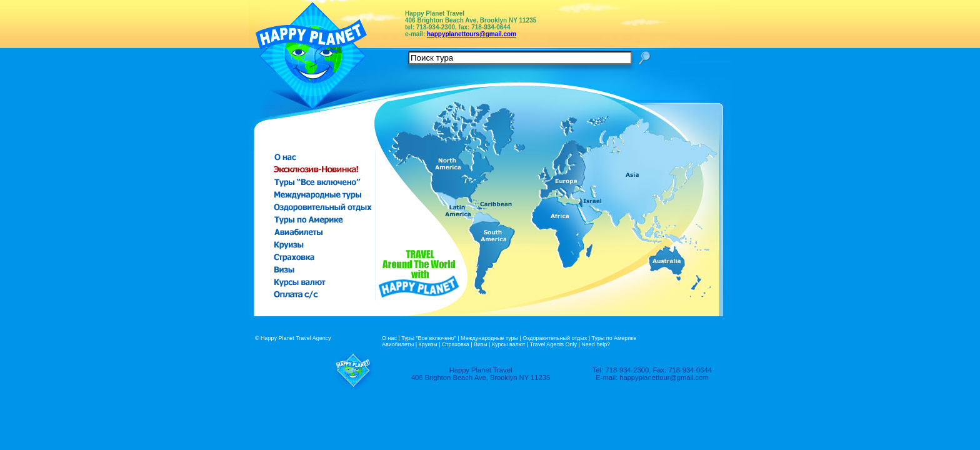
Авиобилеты (398, 344)
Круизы (428, 344)
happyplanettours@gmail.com (472, 34)
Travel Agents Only (553, 344)
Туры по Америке (614, 338)
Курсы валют (508, 344)
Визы (481, 344)
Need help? (596, 344)
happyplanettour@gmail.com (664, 377)
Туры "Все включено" (429, 338)
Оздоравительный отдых (555, 338)
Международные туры (489, 338)
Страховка (456, 344)
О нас (389, 338)
